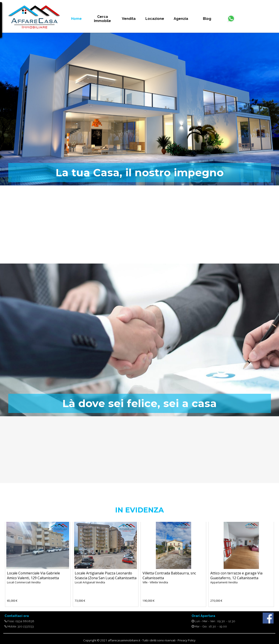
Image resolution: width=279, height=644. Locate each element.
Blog (207, 19)
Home (76, 19)
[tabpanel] (34, 18)
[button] (231, 17)
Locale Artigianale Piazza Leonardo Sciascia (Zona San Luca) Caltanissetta (106, 575)
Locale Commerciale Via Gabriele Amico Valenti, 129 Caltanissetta (33, 575)
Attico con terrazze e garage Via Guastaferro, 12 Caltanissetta (236, 575)
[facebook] (268, 618)
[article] (38, 564)
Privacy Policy (187, 640)
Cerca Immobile (102, 19)
